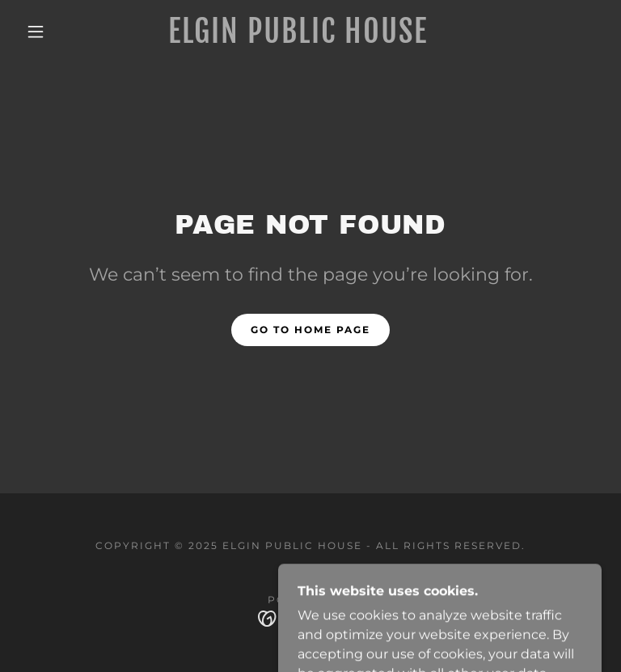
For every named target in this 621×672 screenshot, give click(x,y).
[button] (36, 32)
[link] (298, 38)
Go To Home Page (310, 330)
